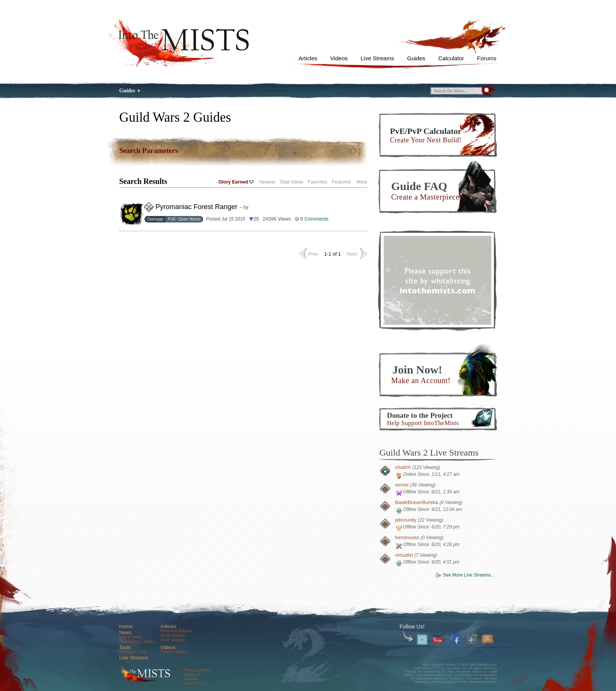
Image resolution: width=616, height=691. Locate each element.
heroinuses (407, 537)
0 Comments (314, 219)
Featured (341, 182)
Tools (125, 647)
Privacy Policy (197, 670)
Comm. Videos (174, 652)
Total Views (291, 182)
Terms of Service (192, 677)
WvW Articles (173, 635)
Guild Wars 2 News (137, 641)
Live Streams (378, 58)
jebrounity (406, 520)
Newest (267, 182)
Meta (362, 182)
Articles (308, 58)
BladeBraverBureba (417, 502)
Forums (487, 58)
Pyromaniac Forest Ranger (197, 207)
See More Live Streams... (469, 575)
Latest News (131, 637)
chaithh (403, 467)
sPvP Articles (172, 640)
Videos (339, 58)
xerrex (402, 485)
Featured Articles (176, 631)
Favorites (318, 182)
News (126, 632)
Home (126, 626)
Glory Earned (236, 182)
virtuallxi (404, 555)
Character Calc (133, 652)
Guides (416, 58)
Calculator (451, 58)
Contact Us (194, 683)
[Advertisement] (437, 280)
